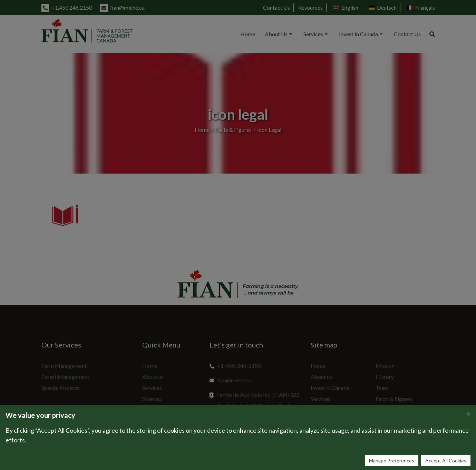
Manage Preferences (392, 461)
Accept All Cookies (446, 461)
